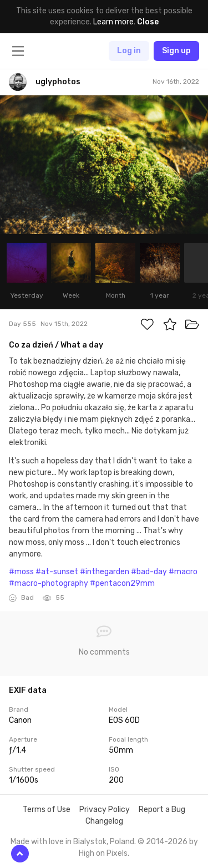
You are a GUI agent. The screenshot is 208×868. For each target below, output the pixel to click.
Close (148, 22)
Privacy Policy (105, 810)
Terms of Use (47, 810)
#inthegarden (105, 572)
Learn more (113, 22)
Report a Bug (162, 810)
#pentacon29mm (122, 583)
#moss (21, 572)
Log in (129, 51)
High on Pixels (103, 853)
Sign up (176, 51)
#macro (183, 572)
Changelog (104, 821)
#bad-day (149, 572)
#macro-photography (49, 583)
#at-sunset (57, 572)
